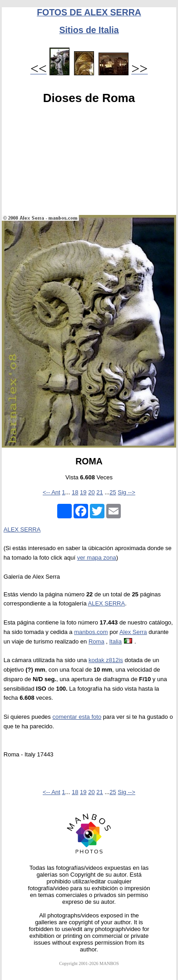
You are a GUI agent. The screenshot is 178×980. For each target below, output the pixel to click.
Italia (115, 641)
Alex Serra (133, 632)
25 (113, 492)
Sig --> (126, 492)
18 (75, 492)
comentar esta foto (77, 717)
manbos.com (91, 632)
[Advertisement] (89, 162)
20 (91, 492)
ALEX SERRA (22, 529)
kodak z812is (106, 660)
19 (83, 492)
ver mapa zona (97, 558)
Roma (96, 641)
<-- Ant (52, 492)
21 (99, 492)
